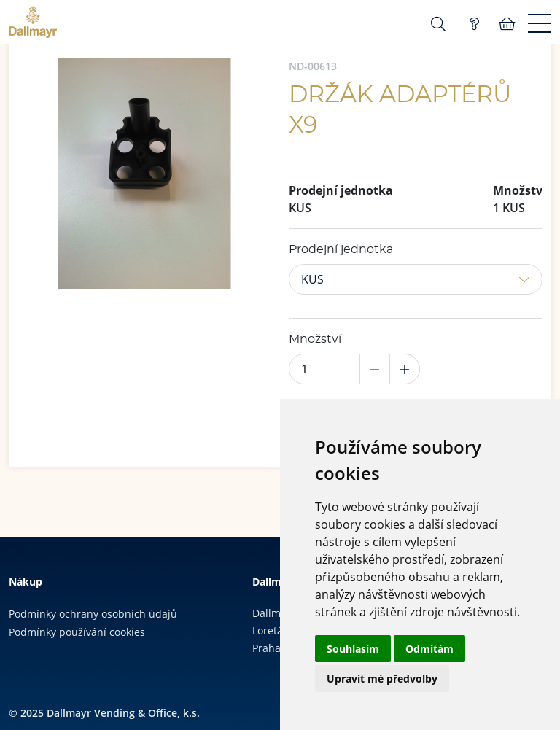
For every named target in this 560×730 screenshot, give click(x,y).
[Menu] (540, 24)
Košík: (507, 24)
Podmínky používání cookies (77, 632)
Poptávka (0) (474, 24)
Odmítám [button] (429, 649)
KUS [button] (312, 279)
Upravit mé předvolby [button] (382, 679)
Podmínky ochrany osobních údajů (93, 614)
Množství (315, 339)
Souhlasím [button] (353, 649)
